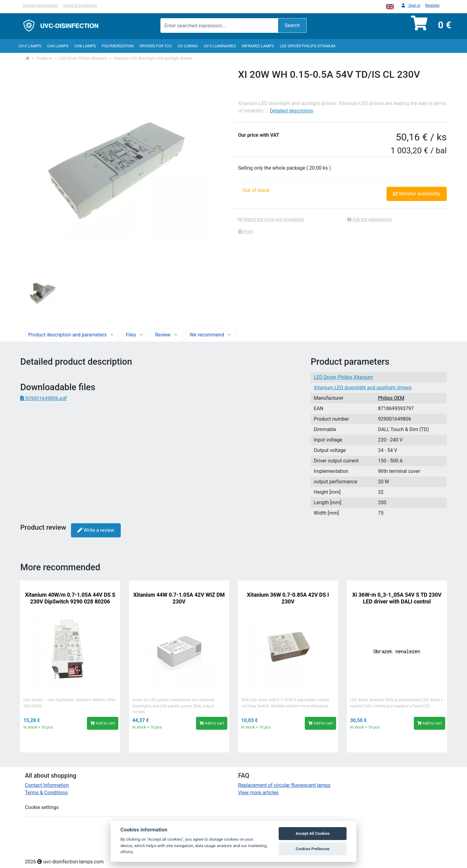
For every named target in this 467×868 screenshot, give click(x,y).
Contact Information (40, 5)
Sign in (411, 6)
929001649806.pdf (44, 398)
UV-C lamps (30, 46)
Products (44, 58)
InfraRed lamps (258, 46)
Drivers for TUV (156, 46)
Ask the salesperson (370, 220)
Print (245, 232)
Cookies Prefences (312, 849)
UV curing (188, 46)
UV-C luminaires (220, 46)
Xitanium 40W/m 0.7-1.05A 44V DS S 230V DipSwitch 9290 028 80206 (70, 598)
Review (167, 335)
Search (292, 25)
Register (432, 5)
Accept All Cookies (313, 833)
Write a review (96, 530)
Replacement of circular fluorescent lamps (284, 785)
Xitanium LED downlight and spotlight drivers (153, 58)
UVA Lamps (58, 46)
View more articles (258, 793)
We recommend (211, 335)
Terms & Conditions (80, 5)
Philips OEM (391, 398)
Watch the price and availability (271, 220)
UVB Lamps (85, 46)
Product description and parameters (72, 335)
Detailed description (292, 111)
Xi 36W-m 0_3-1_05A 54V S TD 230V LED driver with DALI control (397, 598)
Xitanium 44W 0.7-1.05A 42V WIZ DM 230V (179, 598)
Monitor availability (417, 194)
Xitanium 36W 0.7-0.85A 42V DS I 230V (288, 598)
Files (135, 335)
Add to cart (103, 723)
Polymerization (118, 46)
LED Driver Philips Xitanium (308, 46)
